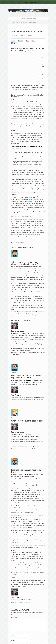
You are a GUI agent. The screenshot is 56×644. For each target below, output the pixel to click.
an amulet (33, 179)
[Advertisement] (32, 28)
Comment (14, 618)
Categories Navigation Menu (28, 19)
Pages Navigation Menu (28, 2)
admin (18, 35)
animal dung (22, 155)
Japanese (17, 23)
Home (13, 23)
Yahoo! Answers (26, 603)
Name (13, 637)
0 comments (29, 35)
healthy (31, 201)
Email (13, 643)
